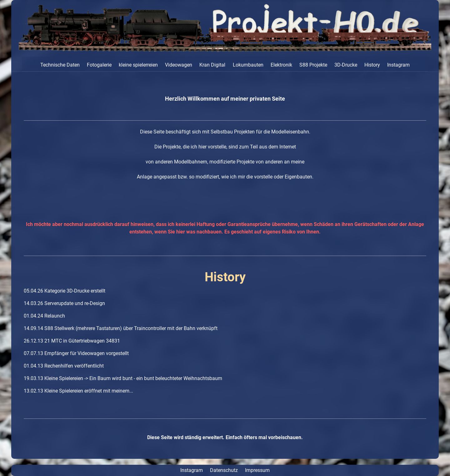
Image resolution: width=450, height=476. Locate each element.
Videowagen (179, 65)
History (372, 65)
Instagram (398, 65)
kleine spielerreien (138, 65)
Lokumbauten (248, 65)
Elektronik (281, 65)
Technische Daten (60, 65)
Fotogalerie (99, 65)
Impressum (257, 470)
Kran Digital (212, 65)
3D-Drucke (346, 65)
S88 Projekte (313, 65)
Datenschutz (224, 470)
